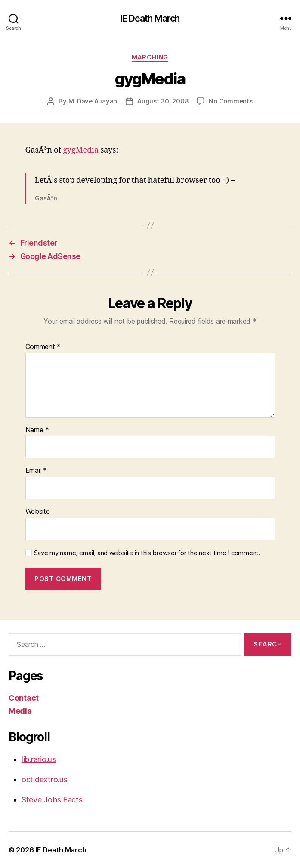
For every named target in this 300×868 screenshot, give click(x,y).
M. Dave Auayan (93, 101)
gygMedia (81, 150)
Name (37, 430)
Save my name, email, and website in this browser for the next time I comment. (147, 553)
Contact (24, 698)
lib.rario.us (39, 759)
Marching (150, 57)
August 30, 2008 (163, 101)
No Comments (230, 101)
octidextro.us (45, 779)
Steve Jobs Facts (52, 800)
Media (20, 711)
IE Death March (150, 18)
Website (38, 512)
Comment (43, 347)
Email (36, 471)
